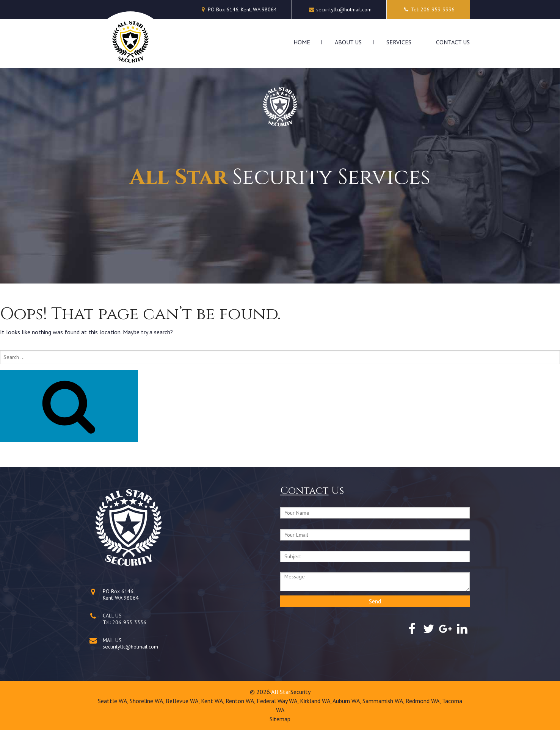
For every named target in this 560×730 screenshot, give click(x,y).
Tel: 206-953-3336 (428, 9)
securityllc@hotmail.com (344, 9)
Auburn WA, (347, 701)
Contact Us (453, 42)
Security (300, 692)
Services (399, 42)
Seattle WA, (114, 701)
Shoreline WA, (148, 701)
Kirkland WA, (316, 701)
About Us (348, 42)
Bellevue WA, (183, 701)
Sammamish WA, (384, 701)
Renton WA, (241, 701)
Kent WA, (213, 701)
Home (302, 42)
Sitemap (280, 719)
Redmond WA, (424, 701)
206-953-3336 (129, 622)
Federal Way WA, (278, 701)
